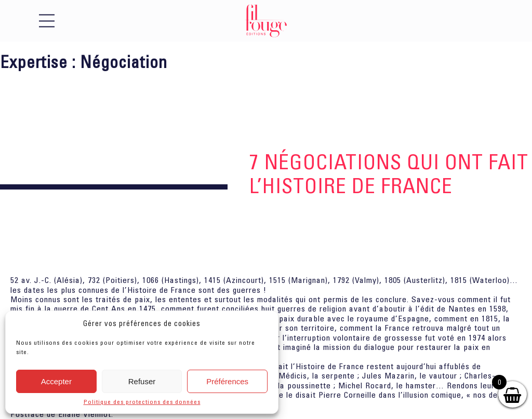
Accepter (56, 381)
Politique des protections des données (142, 402)
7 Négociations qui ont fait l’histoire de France (389, 173)
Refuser (142, 381)
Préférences (227, 381)
